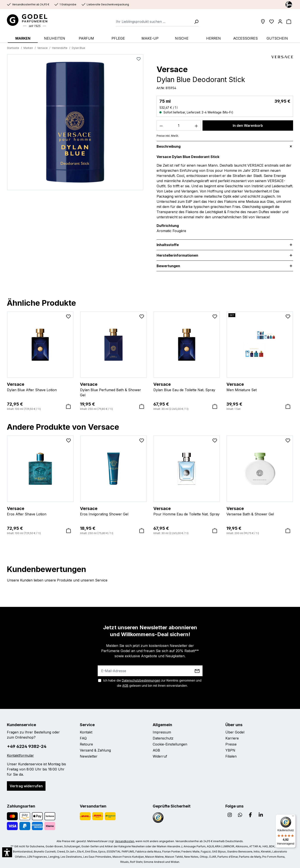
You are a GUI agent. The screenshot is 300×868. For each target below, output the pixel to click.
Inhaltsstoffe (168, 245)
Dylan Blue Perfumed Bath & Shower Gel (113, 389)
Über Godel (235, 732)
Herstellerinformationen (177, 255)
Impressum (162, 732)
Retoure (86, 744)
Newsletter (89, 756)
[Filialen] (263, 22)
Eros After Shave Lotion (40, 511)
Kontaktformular (20, 755)
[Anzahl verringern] (161, 126)
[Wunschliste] (272, 22)
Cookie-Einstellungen (170, 744)
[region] (75, 124)
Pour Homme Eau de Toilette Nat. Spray (187, 511)
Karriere (232, 738)
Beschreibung (169, 146)
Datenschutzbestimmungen (141, 680)
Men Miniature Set (260, 387)
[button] (7, 852)
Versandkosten (125, 841)
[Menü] (293, 817)
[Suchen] (195, 22)
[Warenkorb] (289, 22)
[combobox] (154, 22)
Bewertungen (168, 266)
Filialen (231, 756)
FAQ (83, 738)
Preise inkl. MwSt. (168, 136)
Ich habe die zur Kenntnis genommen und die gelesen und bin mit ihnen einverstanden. (152, 683)
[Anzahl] (179, 126)
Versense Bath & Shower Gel (260, 511)
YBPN (230, 750)
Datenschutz (163, 738)
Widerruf (160, 756)
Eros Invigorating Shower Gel (113, 511)
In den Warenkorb (248, 126)
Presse (231, 744)
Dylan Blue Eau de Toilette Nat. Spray (187, 387)
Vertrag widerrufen (26, 786)
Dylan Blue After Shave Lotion (40, 387)
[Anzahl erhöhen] (196, 126)
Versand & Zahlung (95, 750)
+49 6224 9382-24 (27, 746)
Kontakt (86, 732)
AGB (125, 686)
